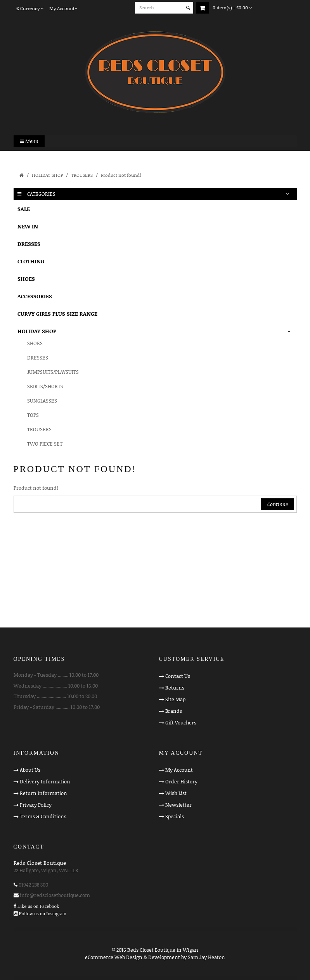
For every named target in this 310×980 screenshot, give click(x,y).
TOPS (33, 415)
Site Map (175, 699)
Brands (174, 711)
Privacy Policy (36, 805)
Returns (175, 688)
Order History (181, 781)
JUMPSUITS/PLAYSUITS (53, 372)
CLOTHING (31, 261)
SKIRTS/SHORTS (45, 386)
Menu (29, 141)
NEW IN (28, 226)
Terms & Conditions (43, 816)
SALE (24, 209)
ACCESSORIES (35, 296)
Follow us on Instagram (43, 913)
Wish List (176, 793)
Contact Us (178, 676)
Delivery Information (45, 781)
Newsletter (178, 805)
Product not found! (121, 175)
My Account (179, 770)
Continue (278, 504)
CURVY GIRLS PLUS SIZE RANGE (57, 314)
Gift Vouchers (181, 722)
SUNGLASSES (42, 401)
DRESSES (29, 244)
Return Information (43, 793)
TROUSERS (82, 175)
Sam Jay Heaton (206, 957)
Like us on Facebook (38, 906)
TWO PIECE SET (45, 444)
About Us (30, 770)
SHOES (26, 279)
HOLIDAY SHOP (47, 175)
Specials (175, 816)
